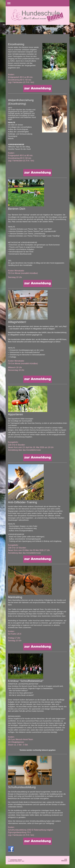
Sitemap (20, 860)
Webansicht (64, 861)
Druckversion (13, 860)
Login (66, 859)
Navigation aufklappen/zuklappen (38, 3)
